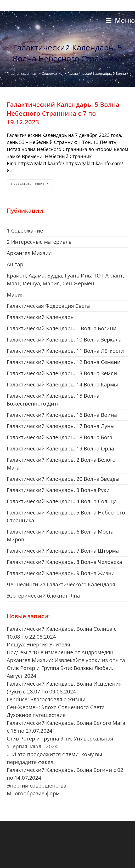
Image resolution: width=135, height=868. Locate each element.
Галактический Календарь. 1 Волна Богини (62, 328)
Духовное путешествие (36, 715)
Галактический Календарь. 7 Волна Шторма (63, 551)
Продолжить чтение (32, 184)
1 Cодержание (25, 231)
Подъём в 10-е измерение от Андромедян (60, 652)
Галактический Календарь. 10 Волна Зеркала (64, 340)
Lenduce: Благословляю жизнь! (46, 699)
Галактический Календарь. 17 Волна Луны (61, 426)
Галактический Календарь (40, 317)
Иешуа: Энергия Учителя (39, 644)
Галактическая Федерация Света (48, 306)
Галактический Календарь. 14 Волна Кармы (62, 384)
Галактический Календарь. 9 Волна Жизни (61, 573)
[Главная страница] (22, 73)
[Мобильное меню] (120, 20)
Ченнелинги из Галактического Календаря (61, 584)
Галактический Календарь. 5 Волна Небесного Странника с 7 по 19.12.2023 (63, 113)
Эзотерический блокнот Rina (43, 596)
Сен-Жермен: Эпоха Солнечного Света (56, 707)
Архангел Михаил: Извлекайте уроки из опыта (66, 660)
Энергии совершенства (37, 786)
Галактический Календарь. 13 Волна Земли (62, 373)
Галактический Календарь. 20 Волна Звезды (63, 479)
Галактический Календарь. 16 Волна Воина (62, 415)
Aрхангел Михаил (29, 253)
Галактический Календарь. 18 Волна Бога (60, 437)
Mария (15, 295)
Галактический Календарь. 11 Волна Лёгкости (65, 351)
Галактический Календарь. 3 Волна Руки (58, 490)
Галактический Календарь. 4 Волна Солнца (62, 501)
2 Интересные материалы (40, 242)
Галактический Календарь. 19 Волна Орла (60, 449)
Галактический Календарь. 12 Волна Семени (64, 362)
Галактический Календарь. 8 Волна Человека (64, 562)
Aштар (15, 264)
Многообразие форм (33, 793)
